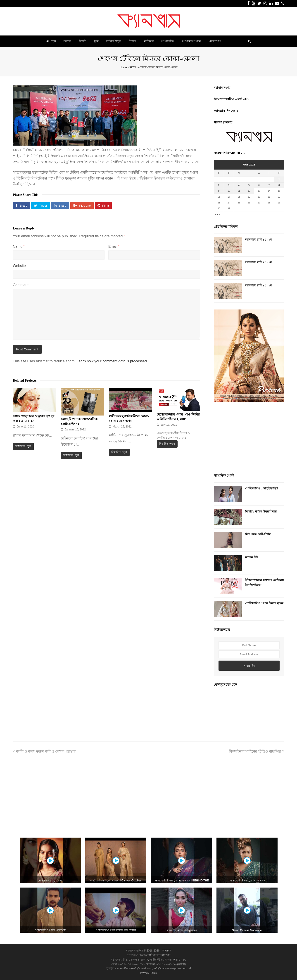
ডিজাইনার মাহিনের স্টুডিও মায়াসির (257, 751)
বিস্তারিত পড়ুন (23, 446)
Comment (21, 285)
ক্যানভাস (166, 951)
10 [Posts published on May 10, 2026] (229, 191)
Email (114, 247)
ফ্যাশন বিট (251, 557)
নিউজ (133, 67)
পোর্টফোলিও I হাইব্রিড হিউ (262, 488)
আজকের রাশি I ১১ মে (258, 262)
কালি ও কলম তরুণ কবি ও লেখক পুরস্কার (44, 751)
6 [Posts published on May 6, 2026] (259, 185)
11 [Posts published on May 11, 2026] (239, 191)
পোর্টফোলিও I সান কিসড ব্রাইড (264, 603)
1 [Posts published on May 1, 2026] (279, 179)
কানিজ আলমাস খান (159, 955)
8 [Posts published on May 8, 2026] (279, 185)
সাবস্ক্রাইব (249, 666)
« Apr (217, 214)
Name (19, 247)
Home (123, 67)
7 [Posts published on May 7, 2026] (269, 185)
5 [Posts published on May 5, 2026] (249, 185)
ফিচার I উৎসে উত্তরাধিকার (261, 511)
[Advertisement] (249, 438)
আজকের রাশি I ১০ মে (258, 285)
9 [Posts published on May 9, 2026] (219, 191)
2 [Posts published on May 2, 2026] (219, 185)
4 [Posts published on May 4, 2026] (239, 185)
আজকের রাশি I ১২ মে (258, 240)
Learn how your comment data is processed (112, 361)
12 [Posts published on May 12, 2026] (249, 191)
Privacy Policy (148, 973)
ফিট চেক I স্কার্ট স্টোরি (258, 534)
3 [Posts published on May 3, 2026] (229, 185)
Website (19, 266)
